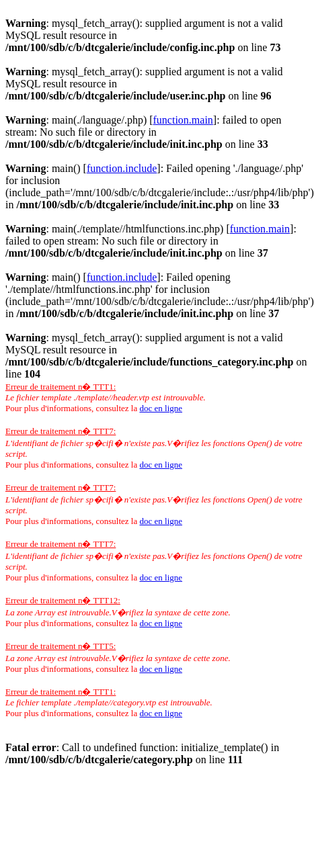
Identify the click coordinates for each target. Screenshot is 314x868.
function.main (183, 120)
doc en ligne (161, 408)
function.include (122, 168)
